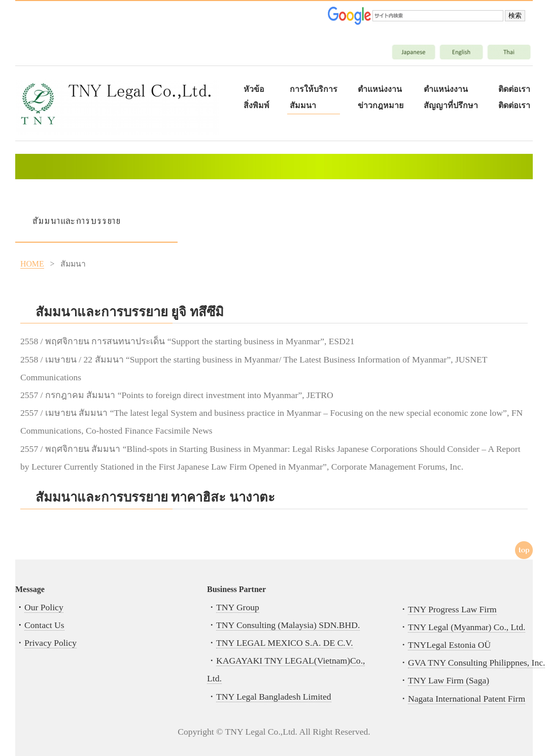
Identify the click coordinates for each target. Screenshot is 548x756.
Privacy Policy (50, 643)
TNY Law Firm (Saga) (449, 680)
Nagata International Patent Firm (467, 699)
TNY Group (238, 607)
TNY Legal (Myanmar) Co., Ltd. (467, 627)
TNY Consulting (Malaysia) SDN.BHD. (288, 625)
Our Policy (44, 607)
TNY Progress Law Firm (452, 609)
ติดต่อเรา (514, 89)
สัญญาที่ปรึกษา (451, 105)
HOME (32, 264)
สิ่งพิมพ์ (256, 105)
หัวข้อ (254, 89)
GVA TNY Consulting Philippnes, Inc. (476, 663)
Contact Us (44, 625)
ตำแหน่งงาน (380, 89)
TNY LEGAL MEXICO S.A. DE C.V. (285, 643)
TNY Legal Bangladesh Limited (274, 697)
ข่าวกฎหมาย (381, 105)
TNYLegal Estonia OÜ (449, 645)
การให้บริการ (314, 89)
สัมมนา (303, 105)
